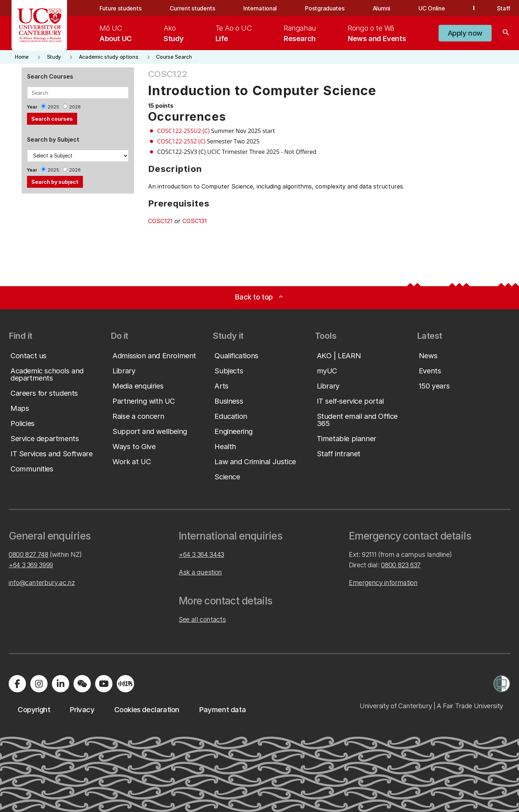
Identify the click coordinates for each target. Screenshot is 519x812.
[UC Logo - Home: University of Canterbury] (39, 25)
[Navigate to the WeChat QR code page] (82, 684)
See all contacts (202, 619)
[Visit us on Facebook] (17, 684)
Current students (192, 8)
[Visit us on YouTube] (104, 684)
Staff (504, 8)
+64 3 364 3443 (201, 554)
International (260, 8)
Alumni (382, 8)
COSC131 (195, 221)
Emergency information (383, 583)
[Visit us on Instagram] (39, 684)
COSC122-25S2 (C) (181, 141)
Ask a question (200, 572)
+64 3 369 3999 (31, 565)
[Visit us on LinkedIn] (61, 684)
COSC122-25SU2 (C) (183, 131)
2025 (53, 107)
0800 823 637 (401, 565)
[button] (465, 33)
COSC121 (160, 221)
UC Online (432, 8)
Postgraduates (325, 8)
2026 (75, 107)
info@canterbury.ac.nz (42, 583)
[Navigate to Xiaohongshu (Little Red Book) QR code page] (125, 684)
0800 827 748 (28, 554)
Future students (120, 8)
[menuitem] (116, 33)
